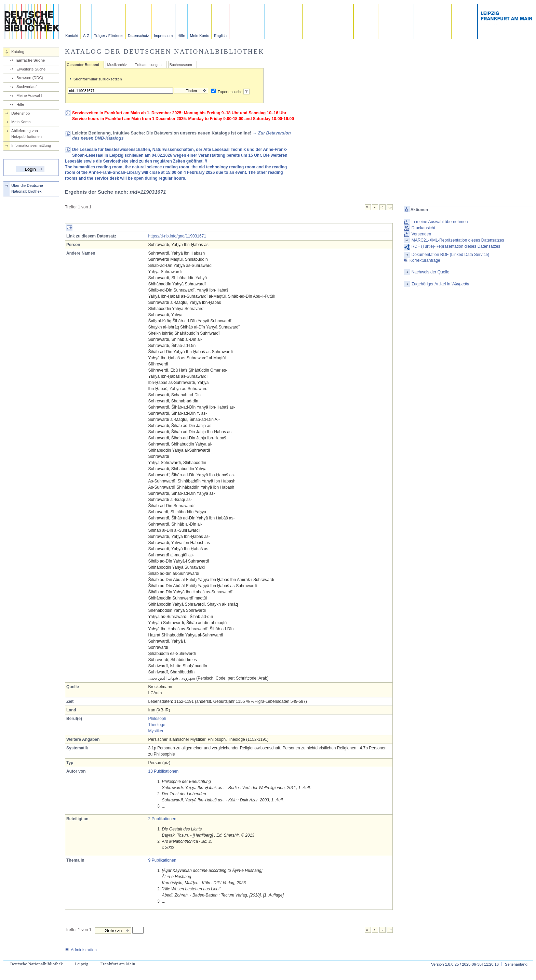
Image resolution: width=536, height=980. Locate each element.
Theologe (157, 725)
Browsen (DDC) (30, 78)
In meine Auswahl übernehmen (440, 222)
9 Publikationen (162, 860)
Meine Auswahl (29, 95)
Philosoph (157, 719)
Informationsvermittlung (31, 145)
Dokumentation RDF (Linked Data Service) (450, 255)
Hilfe (181, 36)
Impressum (163, 36)
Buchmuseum (181, 65)
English (220, 36)
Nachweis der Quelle (431, 272)
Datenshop (21, 113)
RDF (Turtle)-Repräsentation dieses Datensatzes (456, 246)
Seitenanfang (516, 964)
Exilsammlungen (148, 65)
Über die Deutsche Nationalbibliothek (27, 188)
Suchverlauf (26, 87)
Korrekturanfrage (422, 260)
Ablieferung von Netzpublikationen (26, 134)
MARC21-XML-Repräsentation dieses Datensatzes (458, 240)
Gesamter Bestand (83, 65)
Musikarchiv (117, 65)
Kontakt (72, 36)
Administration (81, 950)
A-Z (86, 36)
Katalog (18, 52)
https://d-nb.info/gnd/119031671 (177, 236)
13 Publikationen (164, 771)
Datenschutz (138, 36)
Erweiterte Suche (31, 69)
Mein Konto (200, 36)
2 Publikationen (162, 819)
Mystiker (156, 731)
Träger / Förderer (109, 36)
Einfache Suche (31, 60)
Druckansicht (423, 228)
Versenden (421, 234)
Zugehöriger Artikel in (440, 284)
